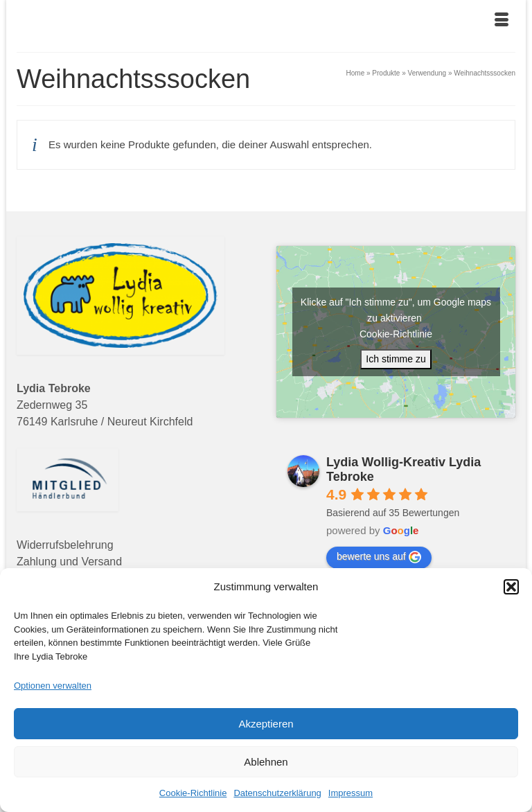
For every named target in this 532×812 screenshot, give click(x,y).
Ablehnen (266, 762)
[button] (511, 587)
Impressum (351, 793)
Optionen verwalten (53, 686)
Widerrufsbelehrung (65, 545)
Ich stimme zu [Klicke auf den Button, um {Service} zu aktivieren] (396, 359)
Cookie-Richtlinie (193, 793)
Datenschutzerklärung (277, 793)
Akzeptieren (266, 724)
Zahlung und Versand (69, 562)
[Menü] (502, 21)
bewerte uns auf (379, 557)
